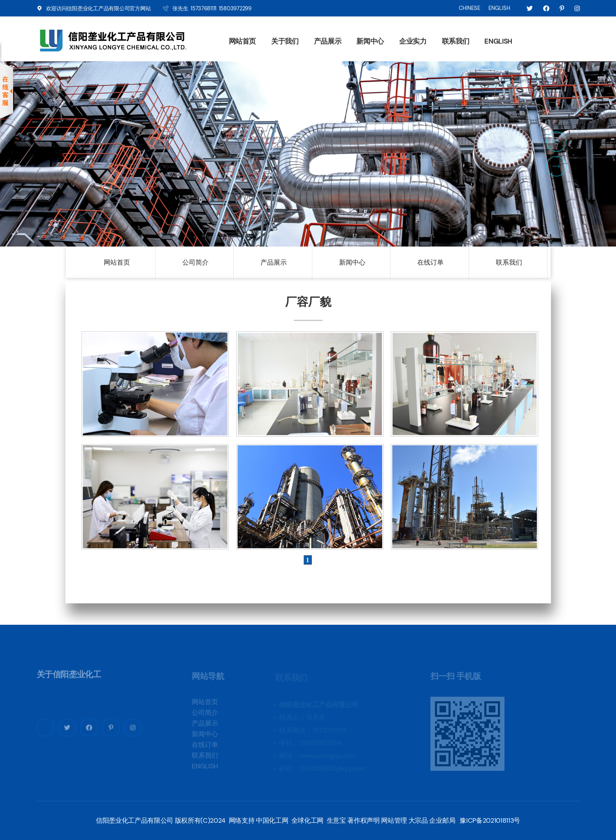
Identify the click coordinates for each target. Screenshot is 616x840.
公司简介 (195, 262)
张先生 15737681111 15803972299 (212, 8)
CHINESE (470, 8)
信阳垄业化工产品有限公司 (98, 8)
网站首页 (243, 41)
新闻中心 (370, 41)
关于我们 (285, 41)
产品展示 (328, 41)
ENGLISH (499, 8)
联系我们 (456, 41)
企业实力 (413, 41)
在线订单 (430, 262)
